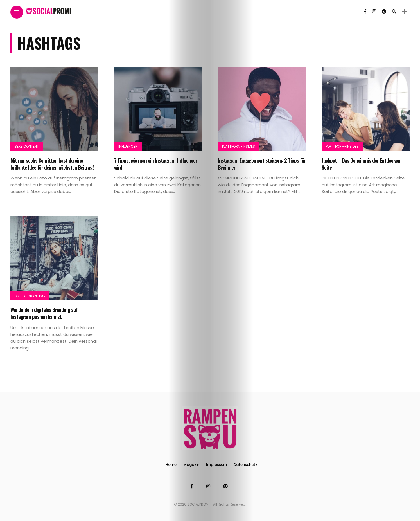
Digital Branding (30, 296)
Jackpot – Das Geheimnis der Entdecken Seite (361, 164)
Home (171, 465)
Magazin (191, 465)
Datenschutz (245, 465)
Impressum (216, 465)
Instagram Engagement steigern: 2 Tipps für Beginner (262, 164)
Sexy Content (27, 146)
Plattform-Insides (239, 146)
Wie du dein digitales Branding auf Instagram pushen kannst (44, 313)
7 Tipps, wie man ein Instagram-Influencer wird (156, 164)
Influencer (128, 146)
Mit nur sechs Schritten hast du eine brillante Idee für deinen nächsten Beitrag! (52, 164)
